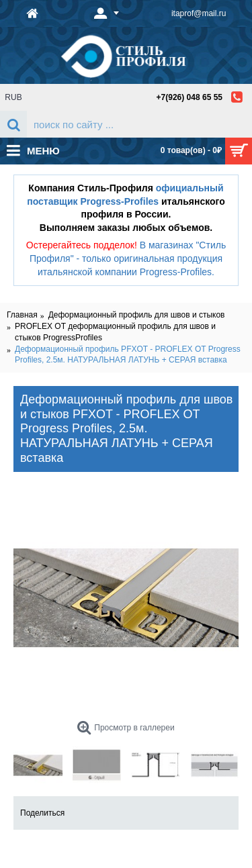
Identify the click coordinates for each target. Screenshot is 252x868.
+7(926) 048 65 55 (190, 97)
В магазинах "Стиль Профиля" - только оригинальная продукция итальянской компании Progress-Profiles (128, 258)
